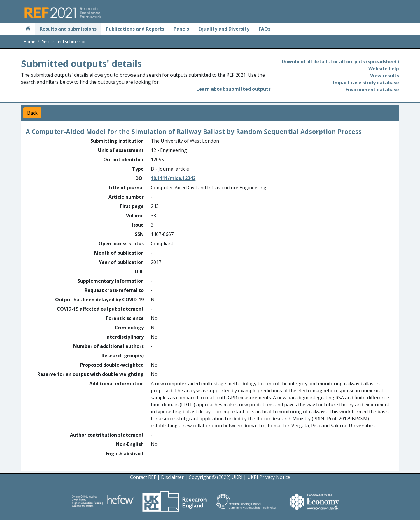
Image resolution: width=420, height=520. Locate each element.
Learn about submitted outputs (233, 89)
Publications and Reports (135, 29)
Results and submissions (68, 29)
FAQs (265, 29)
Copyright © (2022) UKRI (216, 477)
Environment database (372, 90)
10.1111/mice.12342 (173, 178)
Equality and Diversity (224, 29)
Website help (384, 69)
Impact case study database (366, 83)
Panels (181, 29)
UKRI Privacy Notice (269, 477)
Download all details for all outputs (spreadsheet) (340, 62)
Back (32, 113)
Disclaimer (172, 477)
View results (385, 76)
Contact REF (143, 477)
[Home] (28, 29)
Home (29, 42)
